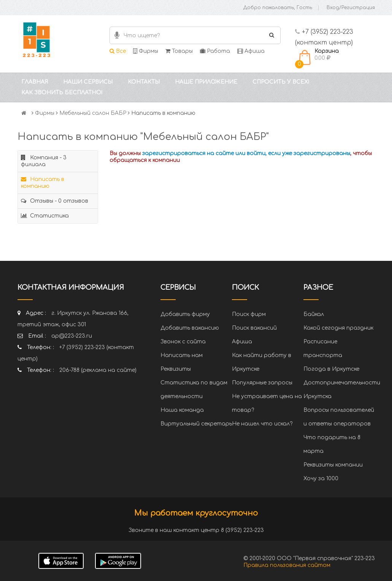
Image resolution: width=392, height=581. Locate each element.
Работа (215, 51)
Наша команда (182, 410)
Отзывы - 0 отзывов (55, 201)
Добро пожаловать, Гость (278, 8)
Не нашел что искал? (262, 424)
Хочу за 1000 (321, 479)
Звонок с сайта (183, 342)
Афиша (251, 51)
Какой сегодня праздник (338, 328)
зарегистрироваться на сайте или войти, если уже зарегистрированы (246, 153)
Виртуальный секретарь (196, 424)
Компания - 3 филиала (44, 161)
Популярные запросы (262, 383)
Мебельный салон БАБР (93, 113)
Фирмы (146, 51)
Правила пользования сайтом (287, 565)
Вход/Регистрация (351, 8)
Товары (179, 51)
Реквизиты (176, 369)
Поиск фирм (249, 314)
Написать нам (182, 355)
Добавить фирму (185, 314)
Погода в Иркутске (331, 369)
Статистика (45, 216)
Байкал (314, 314)
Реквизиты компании (333, 465)
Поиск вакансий (254, 328)
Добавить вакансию (190, 328)
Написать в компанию (43, 183)
